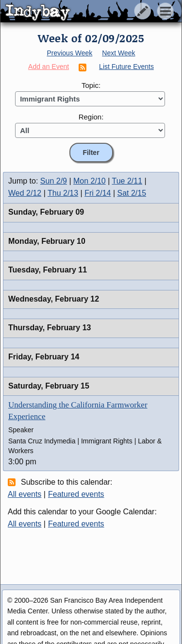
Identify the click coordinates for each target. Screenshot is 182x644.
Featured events (76, 494)
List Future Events (126, 67)
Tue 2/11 (127, 181)
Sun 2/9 (54, 181)
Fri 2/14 (98, 193)
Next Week (118, 53)
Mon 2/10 (90, 181)
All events (25, 494)
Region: (91, 117)
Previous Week (69, 53)
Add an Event (49, 67)
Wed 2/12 (25, 193)
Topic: (91, 85)
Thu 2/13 (63, 193)
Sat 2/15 (132, 193)
